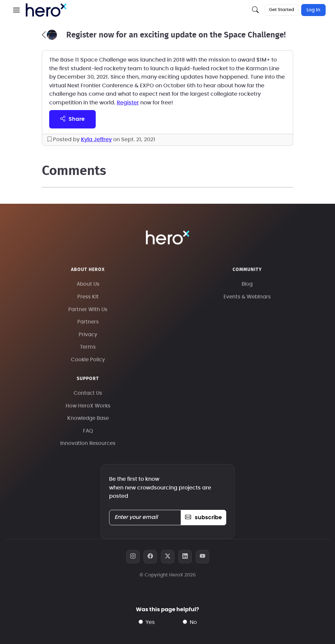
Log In (313, 10)
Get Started (282, 10)
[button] (16, 10)
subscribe (203, 518)
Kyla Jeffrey (96, 140)
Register (128, 103)
